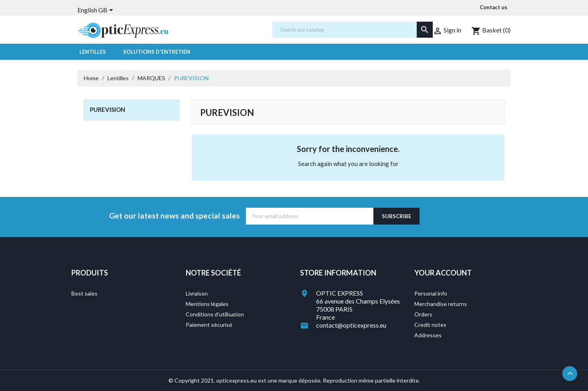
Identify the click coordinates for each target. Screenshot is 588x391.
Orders (423, 314)
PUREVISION (107, 109)
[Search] (353, 30)
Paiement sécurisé (209, 325)
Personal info (431, 293)
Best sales (84, 293)
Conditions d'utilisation (215, 314)
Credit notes (430, 325)
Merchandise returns (441, 304)
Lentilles (93, 52)
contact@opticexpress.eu (351, 325)
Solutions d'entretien (157, 52)
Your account (443, 273)
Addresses (428, 335)
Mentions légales (207, 304)
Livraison (197, 293)
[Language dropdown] (97, 11)
